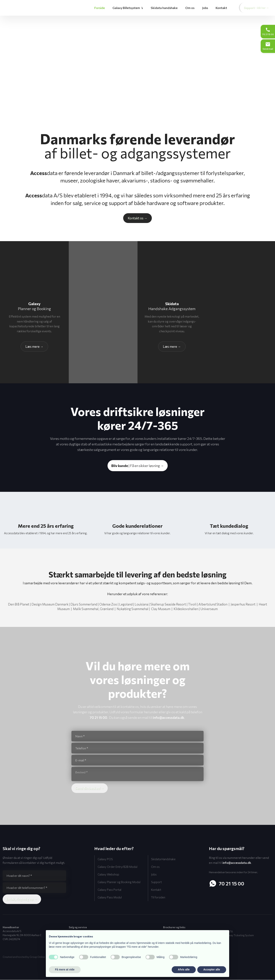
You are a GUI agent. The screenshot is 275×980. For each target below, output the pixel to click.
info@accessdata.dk (169, 717)
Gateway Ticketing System (238, 936)
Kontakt (221, 8)
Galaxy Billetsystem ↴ (128, 8)
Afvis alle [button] (184, 969)
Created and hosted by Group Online (24, 957)
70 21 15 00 (98, 717)
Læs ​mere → (172, 347)
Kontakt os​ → (137, 218)
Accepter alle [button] (212, 969)
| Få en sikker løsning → (138, 466)
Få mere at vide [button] (65, 969)
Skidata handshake (164, 8)
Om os (190, 8)
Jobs (205, 8)
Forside (100, 8)
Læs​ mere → (34, 347)
